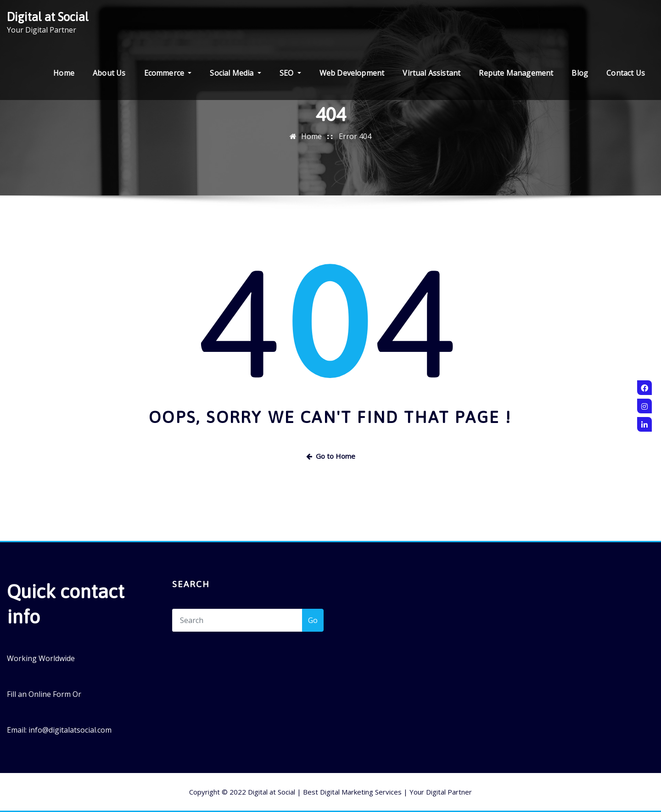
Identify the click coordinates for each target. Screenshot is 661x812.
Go (313, 620)
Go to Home (331, 456)
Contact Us (626, 73)
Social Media (235, 73)
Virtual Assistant (431, 73)
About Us (109, 73)
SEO (290, 73)
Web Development (352, 73)
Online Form (50, 694)
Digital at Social (48, 17)
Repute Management (516, 73)
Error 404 (355, 136)
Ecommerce (168, 73)
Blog (580, 73)
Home (64, 73)
